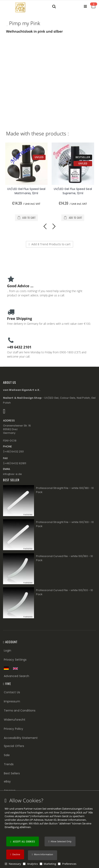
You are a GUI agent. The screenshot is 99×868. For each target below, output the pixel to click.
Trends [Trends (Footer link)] (9, 764)
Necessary (15, 864)
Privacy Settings (15, 660)
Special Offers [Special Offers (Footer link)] (14, 746)
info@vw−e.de (12, 474)
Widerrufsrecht (15, 720)
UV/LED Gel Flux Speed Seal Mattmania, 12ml (26, 191)
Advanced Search (16, 676)
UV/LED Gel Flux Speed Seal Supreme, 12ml (73, 191)
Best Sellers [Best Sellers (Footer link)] (12, 773)
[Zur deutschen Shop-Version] (7, 668)
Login (7, 650)
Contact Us (12, 692)
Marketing (50, 864)
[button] (43, 855)
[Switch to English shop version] (16, 669)
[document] (50, 832)
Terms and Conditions (20, 710)
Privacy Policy (13, 729)
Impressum (12, 701)
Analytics (32, 864)
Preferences (69, 864)
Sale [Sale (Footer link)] (7, 755)
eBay (7, 781)
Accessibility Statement (21, 738)
